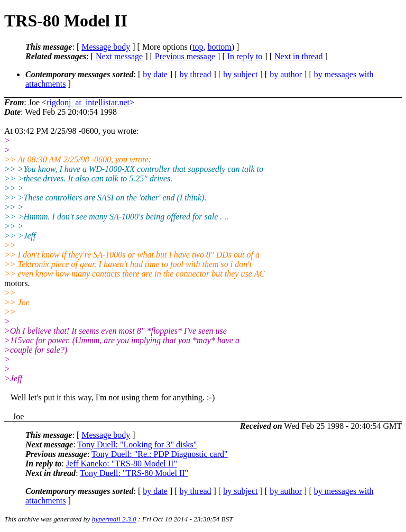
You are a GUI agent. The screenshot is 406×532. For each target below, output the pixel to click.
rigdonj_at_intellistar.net (88, 102)
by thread (196, 74)
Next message (119, 56)
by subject (240, 74)
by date (155, 74)
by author (286, 74)
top (198, 47)
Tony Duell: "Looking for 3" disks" (137, 444)
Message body (106, 47)
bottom (219, 47)
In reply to (245, 56)
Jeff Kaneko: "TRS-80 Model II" (122, 464)
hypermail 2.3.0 (114, 519)
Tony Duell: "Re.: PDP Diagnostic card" (160, 454)
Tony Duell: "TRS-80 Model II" (134, 473)
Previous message (185, 56)
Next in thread (299, 56)
